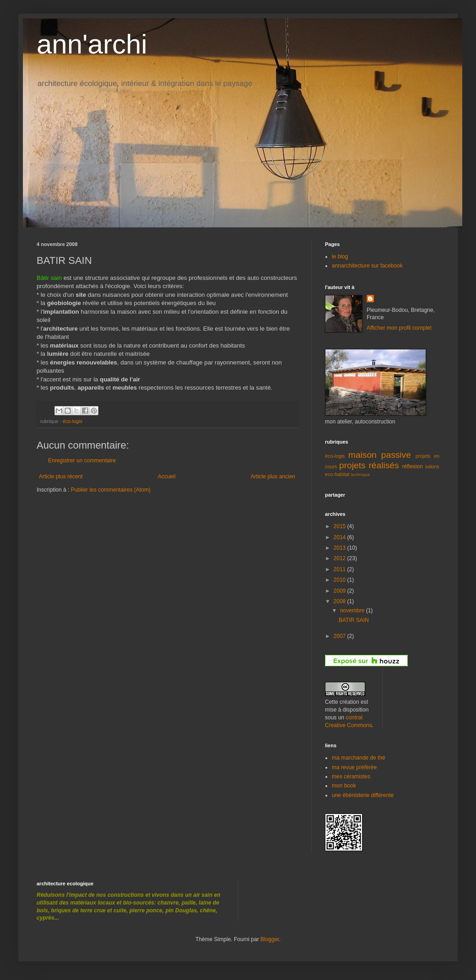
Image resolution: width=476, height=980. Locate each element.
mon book (344, 786)
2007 (341, 636)
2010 (341, 580)
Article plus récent (61, 477)
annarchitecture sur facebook (367, 266)
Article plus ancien (273, 477)
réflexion (413, 466)
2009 (341, 591)
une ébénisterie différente (363, 795)
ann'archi (92, 44)
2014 (341, 537)
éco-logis (73, 421)
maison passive (380, 455)
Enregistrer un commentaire (82, 461)
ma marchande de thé (359, 758)
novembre (353, 610)
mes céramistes (351, 777)
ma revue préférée (354, 767)
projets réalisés (369, 465)
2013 (341, 548)
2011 (341, 569)
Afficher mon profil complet (399, 328)
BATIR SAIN (354, 620)
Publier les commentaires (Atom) (111, 490)
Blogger (270, 939)
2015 (341, 526)
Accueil (167, 477)
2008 (341, 601)
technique (360, 474)
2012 (341, 558)
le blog (340, 257)
